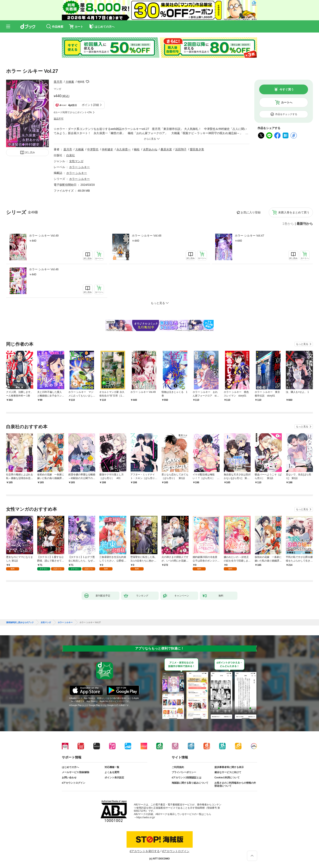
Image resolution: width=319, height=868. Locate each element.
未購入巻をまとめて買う (294, 212)
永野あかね (150, 149)
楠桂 (137, 149)
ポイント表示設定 (114, 778)
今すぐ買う (287, 89)
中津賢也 (93, 149)
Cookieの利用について (227, 778)
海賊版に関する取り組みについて (190, 783)
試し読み (30, 152)
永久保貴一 (123, 149)
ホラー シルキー (80, 167)
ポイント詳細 (90, 105)
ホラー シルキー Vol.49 (44, 236)
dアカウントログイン (74, 783)
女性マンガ (76, 161)
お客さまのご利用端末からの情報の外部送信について (235, 784)
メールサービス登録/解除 (76, 772)
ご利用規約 (178, 767)
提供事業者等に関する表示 (229, 767)
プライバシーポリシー (184, 772)
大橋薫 (70, 82)
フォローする (87, 82)
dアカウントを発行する (145, 851)
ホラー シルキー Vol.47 (250, 236)
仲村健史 (107, 149)
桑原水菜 (166, 149)
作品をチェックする (286, 114)
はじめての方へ (70, 767)
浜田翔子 (181, 149)
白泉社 (71, 155)
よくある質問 (112, 772)
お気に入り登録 (251, 212)
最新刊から (305, 224)
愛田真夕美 (197, 149)
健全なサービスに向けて (228, 772)
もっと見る (302, 344)
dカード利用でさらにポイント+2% (73, 112)
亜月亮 (58, 82)
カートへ (287, 102)
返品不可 (59, 119)
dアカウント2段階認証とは (187, 778)
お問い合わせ (69, 778)
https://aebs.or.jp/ (146, 817)
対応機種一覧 (112, 767)
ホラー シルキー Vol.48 (147, 236)
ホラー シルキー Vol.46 (44, 269)
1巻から (288, 224)
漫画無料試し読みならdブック (20, 622)
